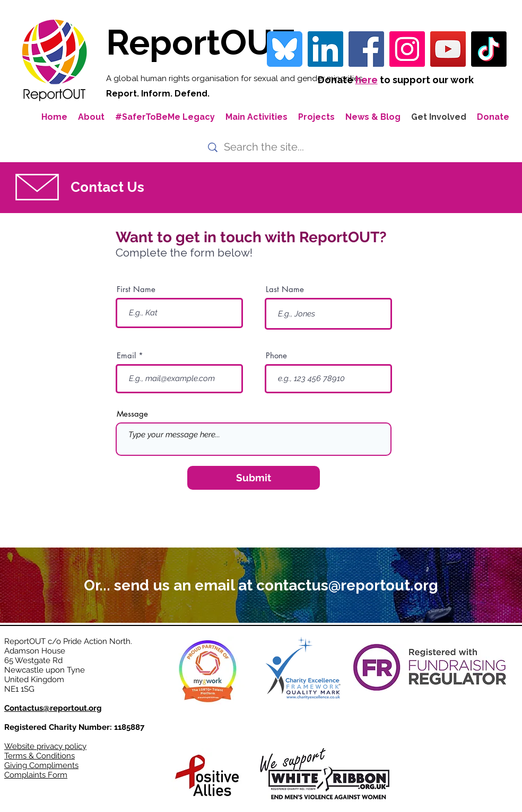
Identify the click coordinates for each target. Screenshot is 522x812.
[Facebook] (366, 49)
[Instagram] (407, 49)
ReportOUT (200, 42)
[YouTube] (448, 49)
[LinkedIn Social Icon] (325, 49)
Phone (276, 355)
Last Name (285, 289)
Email (126, 355)
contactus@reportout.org (347, 585)
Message (132, 414)
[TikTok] (489, 49)
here (367, 80)
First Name (136, 289)
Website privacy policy (45, 746)
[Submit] (254, 478)
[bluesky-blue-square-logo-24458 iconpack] (285, 49)
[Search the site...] (266, 147)
